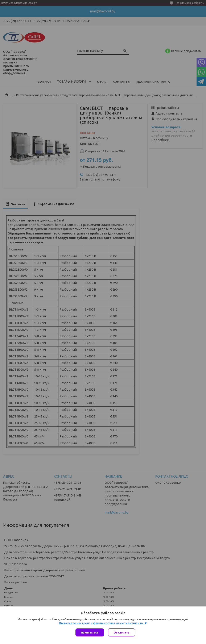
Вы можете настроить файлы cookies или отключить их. (102, 623)
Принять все (90, 632)
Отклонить (121, 632)
